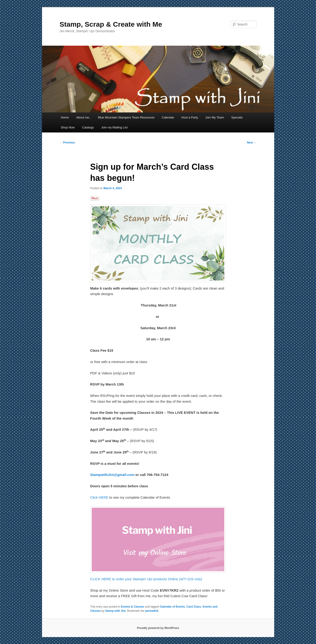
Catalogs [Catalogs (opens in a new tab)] (88, 127)
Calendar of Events (172, 607)
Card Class (194, 607)
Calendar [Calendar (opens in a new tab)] (168, 117)
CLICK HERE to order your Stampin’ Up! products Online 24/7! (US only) (146, 579)
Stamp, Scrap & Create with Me (111, 24)
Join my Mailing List (114, 127)
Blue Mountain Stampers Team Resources (126, 117)
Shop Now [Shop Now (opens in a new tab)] (68, 127)
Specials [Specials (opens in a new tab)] (237, 117)
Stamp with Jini (115, 611)
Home (65, 117)
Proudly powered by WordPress (158, 628)
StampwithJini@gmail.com (112, 475)
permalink (152, 611)
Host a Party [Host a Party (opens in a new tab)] (190, 117)
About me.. (83, 117)
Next (252, 143)
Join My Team (215, 117)
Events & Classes (133, 607)
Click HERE (99, 497)
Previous (67, 143)
